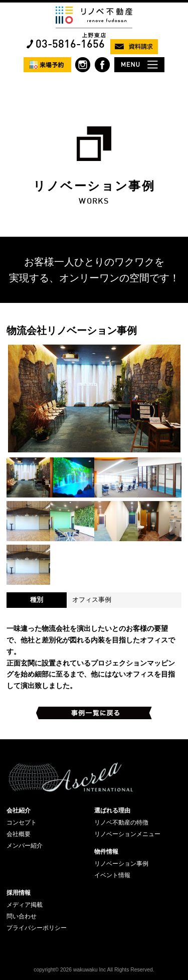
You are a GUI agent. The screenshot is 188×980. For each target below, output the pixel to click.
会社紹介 (19, 810)
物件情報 (106, 852)
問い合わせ (22, 916)
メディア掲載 (25, 905)
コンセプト (22, 823)
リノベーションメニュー (127, 834)
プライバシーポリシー (37, 928)
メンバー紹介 (25, 846)
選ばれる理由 (112, 810)
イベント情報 (112, 875)
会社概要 (19, 834)
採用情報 (19, 893)
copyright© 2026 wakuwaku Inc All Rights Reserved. (94, 970)
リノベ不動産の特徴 (121, 823)
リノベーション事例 (121, 864)
